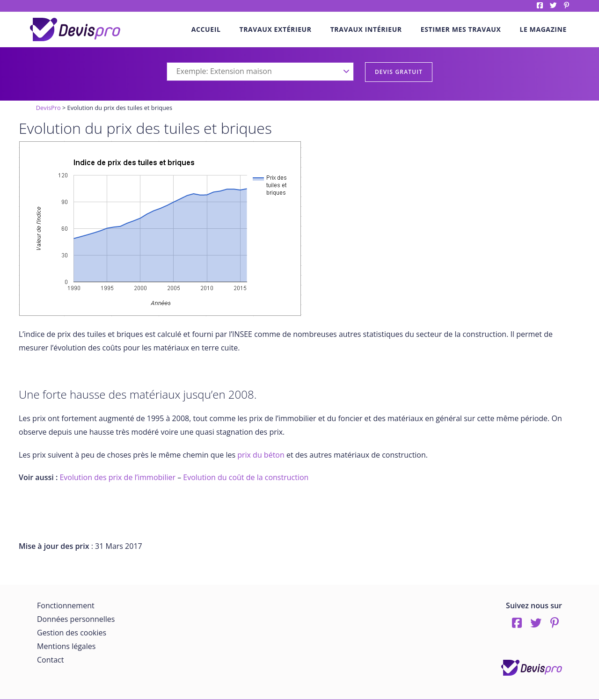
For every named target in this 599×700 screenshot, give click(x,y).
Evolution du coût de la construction (246, 477)
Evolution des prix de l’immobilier (117, 477)
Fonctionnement (66, 605)
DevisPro (48, 108)
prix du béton (261, 455)
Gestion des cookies (72, 633)
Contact (50, 660)
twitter (553, 5)
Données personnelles (76, 619)
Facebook (540, 5)
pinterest (566, 5)
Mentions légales (66, 646)
